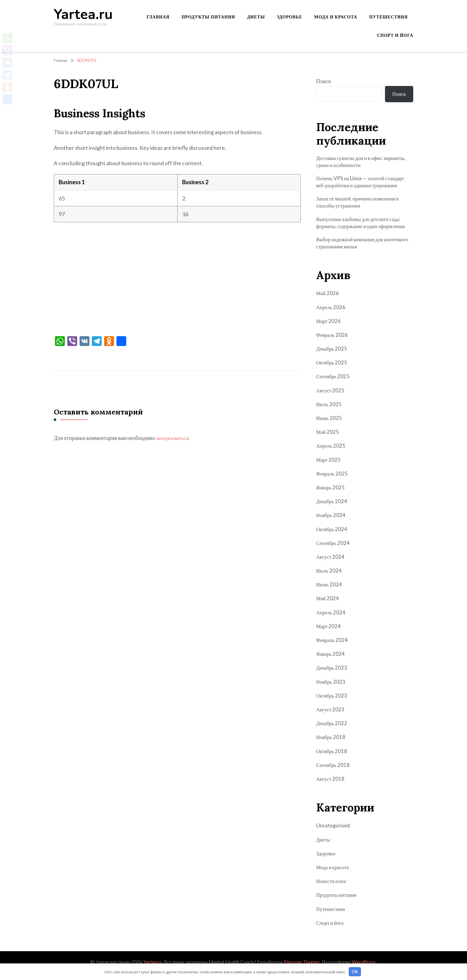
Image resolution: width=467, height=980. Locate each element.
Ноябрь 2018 (331, 745)
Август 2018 (331, 786)
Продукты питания (208, 17)
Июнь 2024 (330, 592)
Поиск (324, 81)
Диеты (256, 17)
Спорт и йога (395, 35)
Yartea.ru (83, 15)
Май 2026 (328, 301)
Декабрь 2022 (332, 731)
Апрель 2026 (332, 315)
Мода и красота (336, 17)
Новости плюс (333, 889)
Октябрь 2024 (333, 537)
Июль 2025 (329, 412)
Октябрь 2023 (333, 703)
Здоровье (289, 17)
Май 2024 (328, 606)
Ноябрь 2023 (331, 689)
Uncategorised (334, 833)
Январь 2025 (331, 495)
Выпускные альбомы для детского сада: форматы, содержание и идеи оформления (365, 229)
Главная (158, 17)
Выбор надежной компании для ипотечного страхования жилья (353, 250)
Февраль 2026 (333, 342)
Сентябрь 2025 (334, 384)
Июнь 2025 (330, 426)
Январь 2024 (331, 662)
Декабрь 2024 (332, 509)
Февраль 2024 (333, 647)
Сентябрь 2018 (334, 772)
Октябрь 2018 (333, 759)
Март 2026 (329, 329)
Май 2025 (328, 440)
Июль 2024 (329, 578)
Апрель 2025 (332, 453)
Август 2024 (331, 564)
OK (355, 972)
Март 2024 (329, 634)
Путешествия (389, 17)
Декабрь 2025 (332, 356)
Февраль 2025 (333, 481)
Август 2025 (331, 398)
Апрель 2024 (332, 620)
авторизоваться (174, 438)
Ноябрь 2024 (331, 523)
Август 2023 (331, 717)
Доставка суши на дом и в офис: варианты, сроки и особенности (353, 164)
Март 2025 (329, 467)
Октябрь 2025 (333, 370)
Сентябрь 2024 (334, 550)
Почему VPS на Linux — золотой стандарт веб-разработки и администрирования (364, 185)
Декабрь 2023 (332, 675)
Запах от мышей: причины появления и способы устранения (361, 207)
